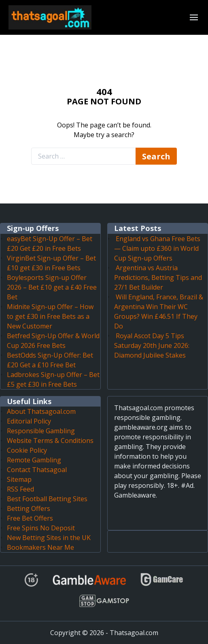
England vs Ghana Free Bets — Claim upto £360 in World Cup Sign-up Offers (157, 248)
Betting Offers (29, 508)
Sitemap (19, 479)
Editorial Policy (29, 421)
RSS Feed (20, 489)
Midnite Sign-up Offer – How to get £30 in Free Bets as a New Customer (50, 316)
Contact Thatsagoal (37, 470)
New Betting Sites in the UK (49, 538)
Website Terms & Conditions (50, 441)
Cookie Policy (27, 450)
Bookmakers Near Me (40, 547)
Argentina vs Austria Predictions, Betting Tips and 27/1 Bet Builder (158, 278)
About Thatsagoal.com (41, 411)
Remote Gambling (34, 460)
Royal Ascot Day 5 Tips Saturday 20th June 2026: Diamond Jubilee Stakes (152, 345)
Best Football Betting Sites (47, 499)
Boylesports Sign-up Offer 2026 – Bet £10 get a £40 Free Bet (52, 287)
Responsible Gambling (41, 431)
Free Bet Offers (30, 518)
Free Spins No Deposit (41, 528)
